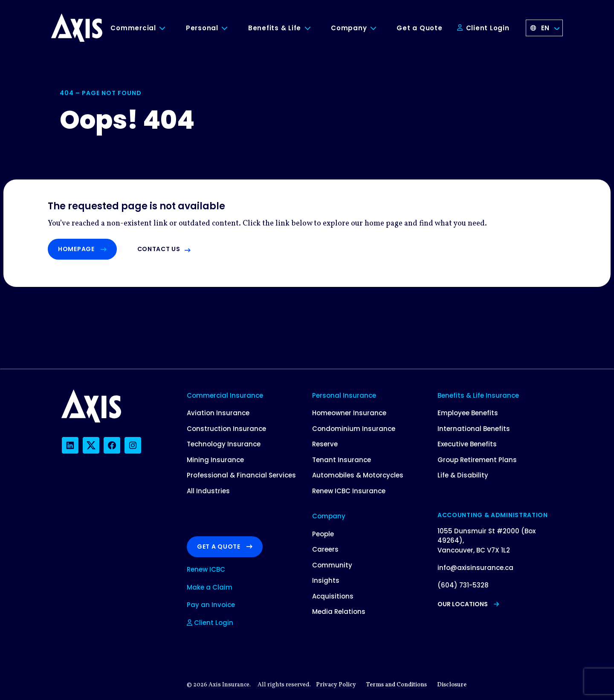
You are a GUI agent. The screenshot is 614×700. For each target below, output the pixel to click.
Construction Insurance (226, 429)
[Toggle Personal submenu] (231, 28)
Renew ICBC (206, 569)
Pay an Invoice (211, 605)
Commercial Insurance (225, 395)
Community (332, 565)
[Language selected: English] (544, 28)
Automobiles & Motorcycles (358, 475)
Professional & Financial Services (241, 475)
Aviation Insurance (218, 413)
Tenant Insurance (342, 460)
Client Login (483, 28)
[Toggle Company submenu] (379, 28)
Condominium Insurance (354, 429)
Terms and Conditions (397, 685)
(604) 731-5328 (463, 585)
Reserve (325, 444)
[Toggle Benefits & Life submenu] (314, 28)
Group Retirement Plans (477, 460)
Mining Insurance (215, 460)
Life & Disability (463, 475)
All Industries (208, 491)
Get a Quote (419, 28)
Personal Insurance (344, 395)
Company (349, 28)
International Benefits (474, 429)
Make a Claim (210, 587)
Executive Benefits (467, 444)
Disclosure (452, 685)
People (323, 534)
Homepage (82, 249)
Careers (325, 549)
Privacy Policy (336, 685)
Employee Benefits (468, 413)
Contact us (159, 249)
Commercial (133, 28)
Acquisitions (333, 596)
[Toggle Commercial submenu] (169, 28)
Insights (326, 580)
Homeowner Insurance (349, 413)
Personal (202, 28)
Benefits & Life (275, 28)
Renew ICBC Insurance (349, 491)
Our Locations (468, 604)
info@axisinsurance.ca (475, 568)
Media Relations (339, 612)
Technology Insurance (224, 444)
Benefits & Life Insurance (478, 395)
